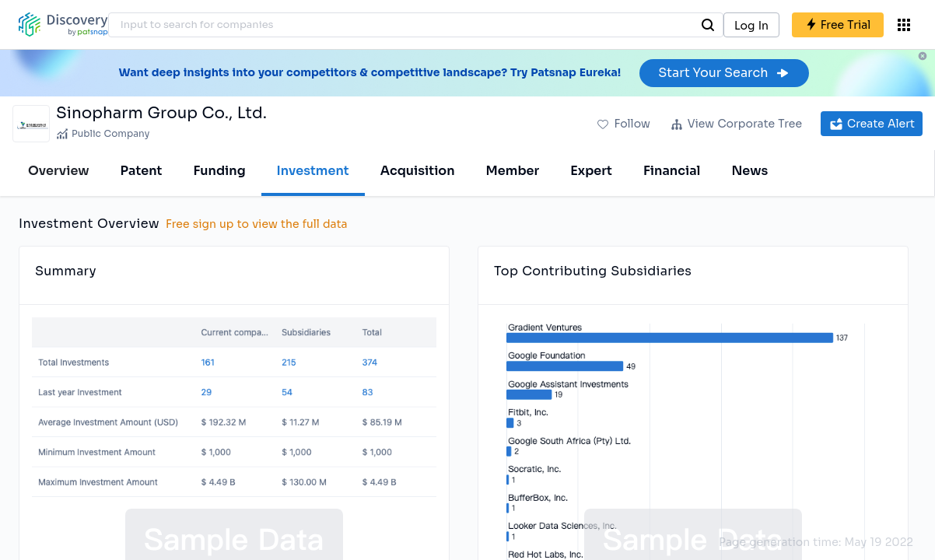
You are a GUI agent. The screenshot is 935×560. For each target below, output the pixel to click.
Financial (672, 171)
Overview (59, 171)
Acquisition (418, 171)
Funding (219, 171)
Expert (591, 171)
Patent (142, 171)
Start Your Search (724, 73)
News (749, 171)
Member (513, 171)
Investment (313, 171)
